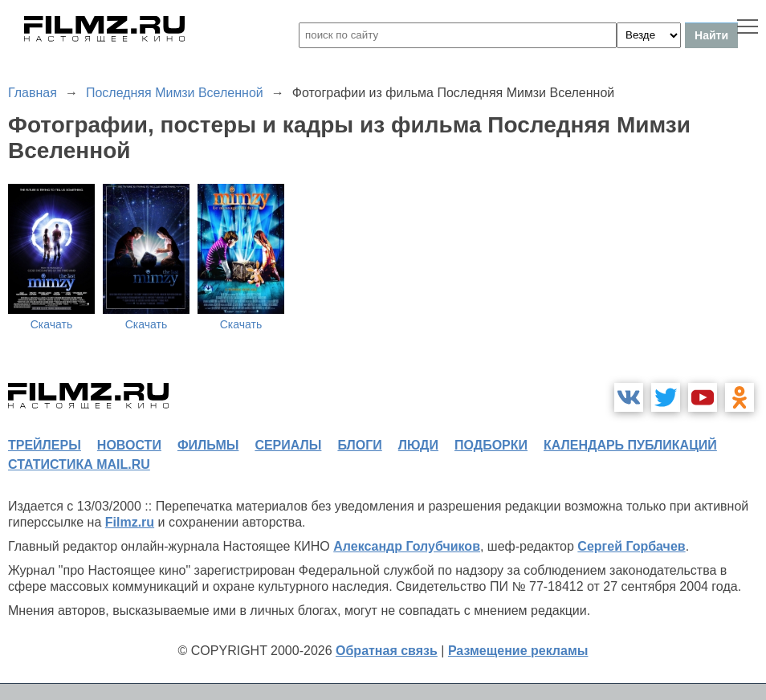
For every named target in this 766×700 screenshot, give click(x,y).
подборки (491, 445)
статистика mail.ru (79, 464)
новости (129, 445)
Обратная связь (387, 651)
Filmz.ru (130, 522)
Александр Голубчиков (407, 546)
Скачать (52, 324)
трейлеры (45, 445)
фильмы (208, 445)
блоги (359, 445)
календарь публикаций (630, 445)
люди (418, 445)
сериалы (288, 445)
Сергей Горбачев (631, 546)
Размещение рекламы (518, 651)
